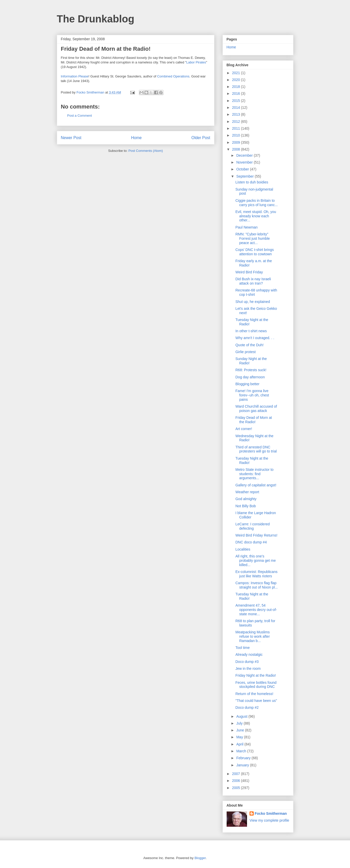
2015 (236, 101)
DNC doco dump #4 (251, 542)
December (245, 155)
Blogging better (247, 384)
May (240, 737)
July (240, 723)
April (240, 744)
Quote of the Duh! (249, 345)
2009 (236, 142)
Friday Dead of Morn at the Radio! (254, 420)
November (245, 162)
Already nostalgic (249, 655)
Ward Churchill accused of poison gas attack (256, 409)
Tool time (242, 648)
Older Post (201, 138)
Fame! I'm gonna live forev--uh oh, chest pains (252, 395)
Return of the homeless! (254, 694)
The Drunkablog (96, 19)
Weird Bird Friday (249, 272)
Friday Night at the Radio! (256, 675)
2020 (236, 80)
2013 (236, 114)
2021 (236, 73)
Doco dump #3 (247, 662)
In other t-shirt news (251, 331)
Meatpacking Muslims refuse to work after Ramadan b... (252, 636)
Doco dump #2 (247, 707)
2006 (236, 781)
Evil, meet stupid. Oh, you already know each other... (256, 216)
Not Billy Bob (245, 506)
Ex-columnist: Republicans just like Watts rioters (256, 574)
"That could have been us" (256, 701)
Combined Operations (173, 76)
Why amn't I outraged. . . (255, 338)
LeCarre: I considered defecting (252, 526)
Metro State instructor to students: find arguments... (254, 474)
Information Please (75, 76)
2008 (236, 149)
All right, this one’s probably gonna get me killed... (255, 560)
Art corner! (244, 429)
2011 (236, 128)
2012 (236, 122)
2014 (236, 108)
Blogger (200, 858)
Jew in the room (248, 669)
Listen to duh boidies (252, 182)
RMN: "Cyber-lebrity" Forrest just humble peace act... (252, 238)
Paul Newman (246, 227)
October (243, 169)
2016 (236, 94)
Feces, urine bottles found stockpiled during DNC (256, 685)
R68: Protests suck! (251, 370)
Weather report (247, 492)
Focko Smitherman (271, 813)
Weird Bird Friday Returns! (256, 535)
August (242, 716)
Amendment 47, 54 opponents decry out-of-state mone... (256, 610)
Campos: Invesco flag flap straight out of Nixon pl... (256, 585)
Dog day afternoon (250, 377)
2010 (236, 135)
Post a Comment (80, 116)
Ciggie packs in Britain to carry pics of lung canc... (256, 203)
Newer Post (71, 138)
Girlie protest (245, 352)
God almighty (246, 499)
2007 (236, 774)
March (242, 751)
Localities (243, 549)
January (243, 765)
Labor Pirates (196, 62)
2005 (236, 788)
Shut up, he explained (252, 302)
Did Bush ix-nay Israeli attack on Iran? (253, 281)
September (245, 176)
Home (136, 138)
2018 (236, 87)
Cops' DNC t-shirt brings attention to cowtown (255, 252)
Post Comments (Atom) (146, 151)
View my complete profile (269, 820)
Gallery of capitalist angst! (256, 485)
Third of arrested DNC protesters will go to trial (256, 449)
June (241, 730)
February (244, 758)
